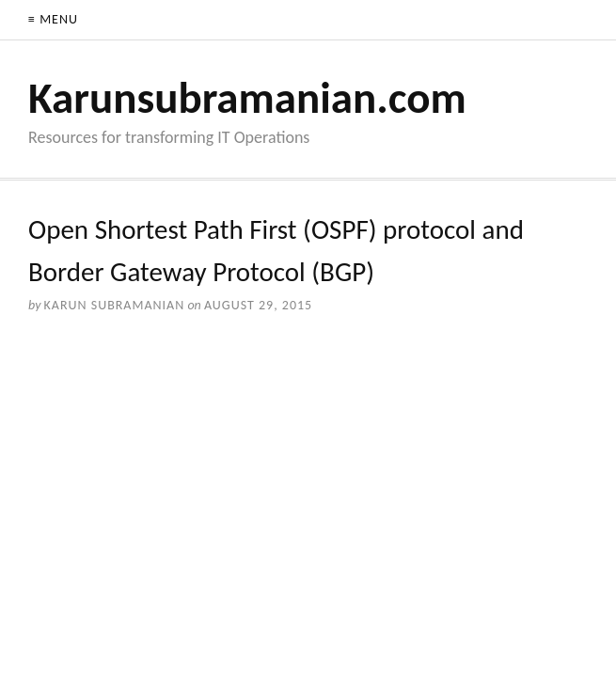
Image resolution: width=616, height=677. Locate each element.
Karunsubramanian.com (247, 98)
